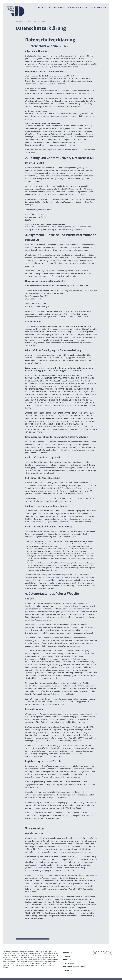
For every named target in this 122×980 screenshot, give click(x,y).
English (68, 970)
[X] (105, 953)
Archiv (68, 956)
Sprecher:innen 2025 (78, 7)
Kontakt (69, 959)
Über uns (69, 952)
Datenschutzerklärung (75, 967)
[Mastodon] (110, 953)
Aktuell (43, 7)
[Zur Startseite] (15, 11)
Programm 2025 (58, 7)
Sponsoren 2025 (99, 7)
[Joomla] (95, 953)
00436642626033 (39, 304)
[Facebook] (100, 953)
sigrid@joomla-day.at (40, 306)
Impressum (70, 963)
